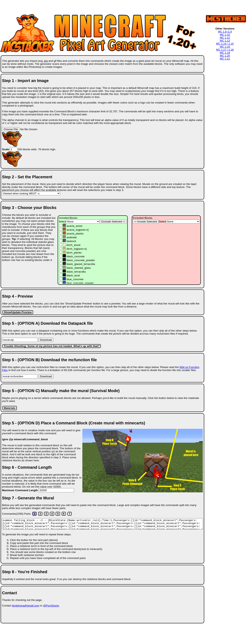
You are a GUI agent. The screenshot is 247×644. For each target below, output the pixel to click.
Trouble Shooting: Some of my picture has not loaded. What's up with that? (52, 346)
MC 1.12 (225, 38)
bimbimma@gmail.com (26, 606)
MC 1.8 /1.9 (225, 32)
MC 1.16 (225, 47)
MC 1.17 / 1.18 (225, 50)
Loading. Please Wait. (103, 524)
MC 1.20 (225, 56)
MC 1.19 (225, 53)
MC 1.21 (225, 59)
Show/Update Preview (18, 312)
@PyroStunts (51, 606)
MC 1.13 (225, 41)
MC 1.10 (225, 35)
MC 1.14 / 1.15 (225, 44)
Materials (10, 408)
